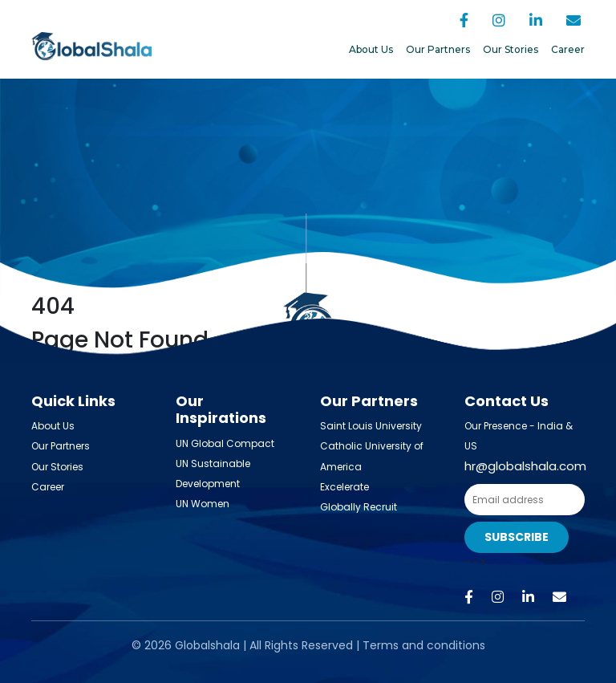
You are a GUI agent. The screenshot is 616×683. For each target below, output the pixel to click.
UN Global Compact (225, 443)
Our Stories (511, 49)
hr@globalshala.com (525, 466)
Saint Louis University (371, 426)
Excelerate (344, 487)
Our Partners (438, 49)
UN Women (203, 504)
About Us (371, 49)
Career (568, 49)
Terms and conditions (424, 645)
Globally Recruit (359, 507)
